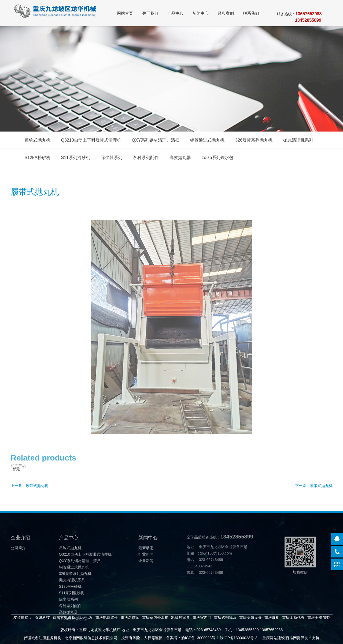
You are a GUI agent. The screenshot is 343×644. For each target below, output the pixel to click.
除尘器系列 (112, 159)
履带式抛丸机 (37, 486)
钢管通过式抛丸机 (207, 141)
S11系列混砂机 (76, 159)
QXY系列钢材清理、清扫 (156, 141)
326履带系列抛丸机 (254, 141)
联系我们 (251, 13)
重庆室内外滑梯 (155, 617)
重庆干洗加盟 (319, 617)
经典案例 (226, 13)
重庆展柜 (272, 617)
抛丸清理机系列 (298, 141)
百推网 (291, 638)
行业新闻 (146, 564)
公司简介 (18, 557)
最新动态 (146, 557)
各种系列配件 (146, 159)
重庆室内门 (202, 617)
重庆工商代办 (293, 617)
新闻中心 (201, 13)
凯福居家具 (180, 617)
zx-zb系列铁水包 (217, 159)
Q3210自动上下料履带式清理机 (91, 141)
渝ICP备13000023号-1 (200, 638)
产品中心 (175, 13)
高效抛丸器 (180, 159)
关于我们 (150, 13)
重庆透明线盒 (225, 617)
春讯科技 (42, 617)
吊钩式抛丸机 (38, 141)
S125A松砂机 (38, 159)
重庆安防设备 (250, 617)
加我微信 (300, 565)
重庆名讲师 (130, 617)
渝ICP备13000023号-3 (239, 638)
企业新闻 (146, 570)
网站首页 (125, 13)
